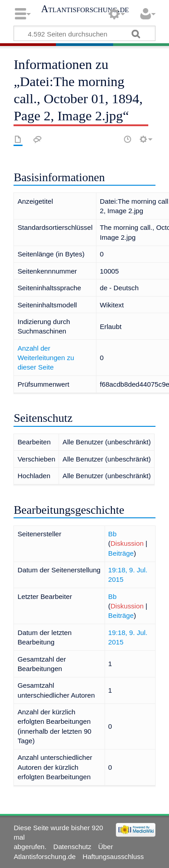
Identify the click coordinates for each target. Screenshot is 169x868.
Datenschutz (72, 847)
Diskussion (127, 543)
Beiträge (121, 553)
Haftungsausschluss (113, 857)
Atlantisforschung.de (85, 9)
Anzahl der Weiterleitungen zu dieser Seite (46, 358)
